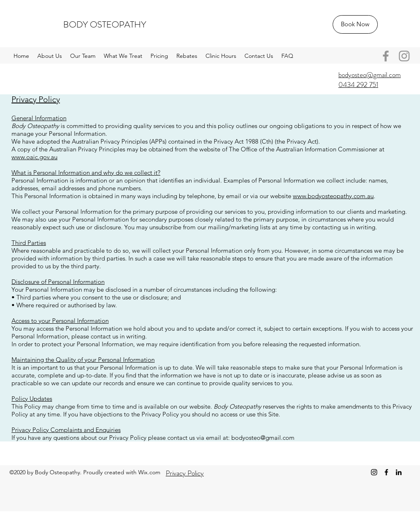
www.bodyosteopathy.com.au (333, 196)
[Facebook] (386, 56)
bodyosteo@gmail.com (263, 438)
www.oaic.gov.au (34, 157)
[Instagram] (404, 56)
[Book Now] (355, 24)
